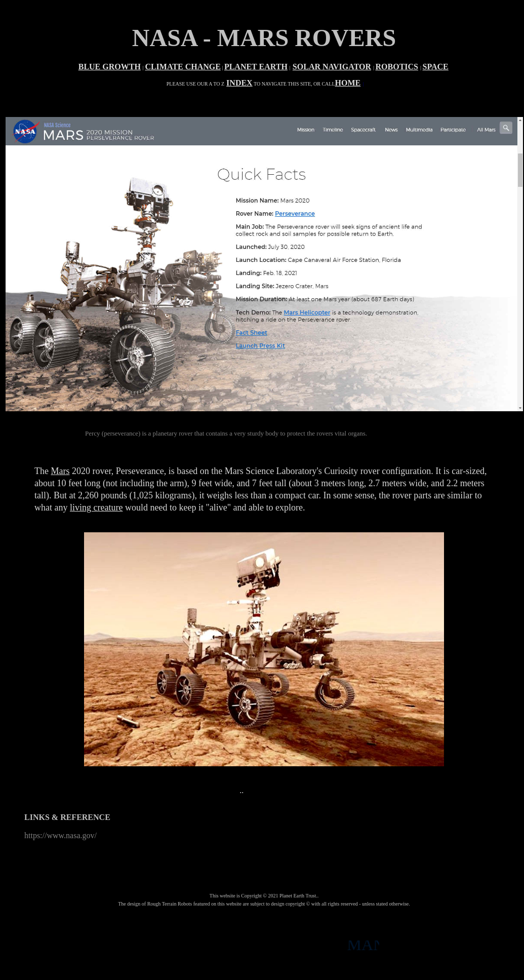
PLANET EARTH (256, 67)
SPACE (436, 67)
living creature (96, 507)
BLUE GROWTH (110, 67)
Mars (60, 471)
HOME (348, 83)
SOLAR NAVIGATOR (332, 67)
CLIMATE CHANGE (183, 67)
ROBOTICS (397, 67)
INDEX (239, 83)
